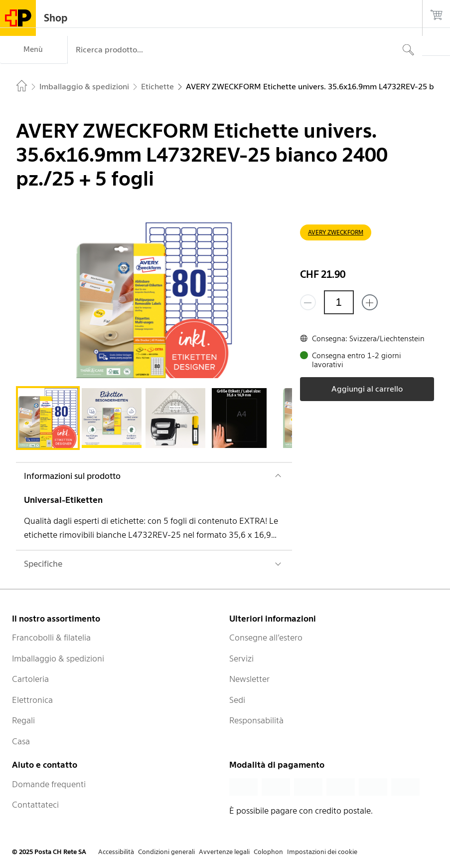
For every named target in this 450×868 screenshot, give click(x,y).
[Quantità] (339, 302)
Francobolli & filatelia (51, 638)
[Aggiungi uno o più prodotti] (370, 302)
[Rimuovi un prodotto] (308, 302)
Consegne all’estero (266, 638)
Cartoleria (30, 679)
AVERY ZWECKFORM (336, 232)
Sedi (237, 700)
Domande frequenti (49, 784)
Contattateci (35, 805)
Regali (23, 720)
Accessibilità (116, 852)
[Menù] (34, 50)
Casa (21, 741)
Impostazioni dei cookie (322, 852)
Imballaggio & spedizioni (58, 658)
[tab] (48, 418)
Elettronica (32, 700)
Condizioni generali (166, 852)
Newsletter (249, 679)
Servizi (241, 658)
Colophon (268, 852)
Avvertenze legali (224, 852)
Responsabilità (256, 720)
